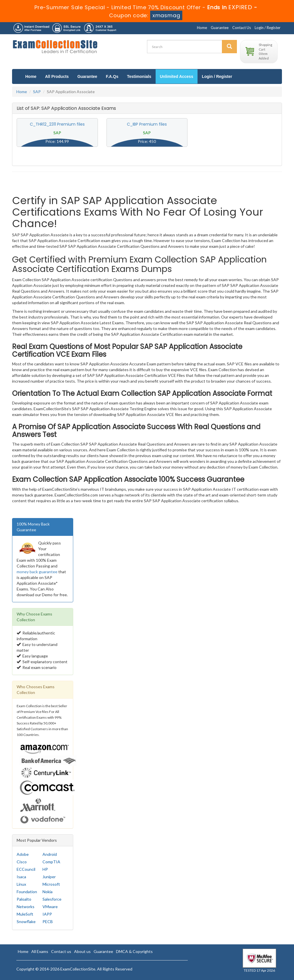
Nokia (48, 892)
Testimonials (139, 76)
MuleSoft (25, 914)
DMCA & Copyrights (134, 951)
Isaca (21, 877)
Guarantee (220, 28)
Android (50, 854)
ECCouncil (26, 869)
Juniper (49, 877)
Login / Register (268, 28)
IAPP (47, 914)
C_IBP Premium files (147, 124)
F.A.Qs (112, 76)
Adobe (23, 854)
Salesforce (52, 899)
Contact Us (242, 28)
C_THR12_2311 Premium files (57, 124)
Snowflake (26, 921)
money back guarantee (37, 572)
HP (45, 869)
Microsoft (51, 884)
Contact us (61, 951)
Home (202, 28)
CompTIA (51, 862)
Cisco (22, 862)
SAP (37, 92)
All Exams (40, 951)
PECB (48, 921)
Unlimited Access (177, 76)
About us (82, 951)
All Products (57, 76)
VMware (50, 907)
